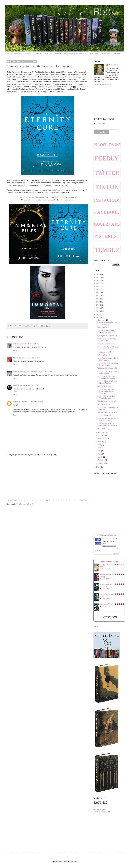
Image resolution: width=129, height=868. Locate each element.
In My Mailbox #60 (104, 355)
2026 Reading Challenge (107, 535)
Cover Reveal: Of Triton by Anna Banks (107, 340)
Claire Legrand (106, 579)
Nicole (16, 358)
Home (9, 54)
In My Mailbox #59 (104, 386)
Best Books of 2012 (104, 352)
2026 (98, 274)
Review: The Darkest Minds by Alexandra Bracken (108, 348)
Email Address (100, 124)
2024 (98, 280)
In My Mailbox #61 (104, 328)
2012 (98, 317)
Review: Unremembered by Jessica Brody (107, 324)
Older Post (84, 500)
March (100, 457)
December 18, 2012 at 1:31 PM (41, 372)
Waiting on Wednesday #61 (107, 401)
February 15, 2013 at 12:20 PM (32, 402)
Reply (15, 351)
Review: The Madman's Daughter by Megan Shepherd (106, 391)
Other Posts (106, 54)
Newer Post (12, 500)
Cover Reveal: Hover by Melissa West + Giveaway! (108, 424)
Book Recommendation (33, 200)
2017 (98, 302)
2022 (98, 287)
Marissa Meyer (106, 606)
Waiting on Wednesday (78, 54)
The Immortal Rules (26, 197)
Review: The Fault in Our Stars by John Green (108, 364)
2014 (98, 311)
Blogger (74, 862)
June (100, 448)
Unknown (17, 402)
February (101, 460)
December (102, 320)
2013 (98, 314)
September (102, 439)
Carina (105, 539)
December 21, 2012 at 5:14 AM (28, 386)
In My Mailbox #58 (104, 404)
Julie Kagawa (54, 197)
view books (116, 553)
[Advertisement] (47, 477)
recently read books (109, 561)
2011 (98, 467)
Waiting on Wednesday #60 (107, 412)
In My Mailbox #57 (104, 428)
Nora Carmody (106, 569)
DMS (15, 386)
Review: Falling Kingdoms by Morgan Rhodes (108, 382)
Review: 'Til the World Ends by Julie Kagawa (108, 372)
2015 (98, 308)
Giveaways (38, 54)
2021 (98, 290)
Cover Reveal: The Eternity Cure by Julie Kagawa (107, 377)
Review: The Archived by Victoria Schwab (106, 397)
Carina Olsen (113, 65)
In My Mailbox (60, 54)
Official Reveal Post (68, 197)
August (101, 442)
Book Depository (67, 200)
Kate (15, 344)
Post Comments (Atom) (25, 504)
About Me (18, 54)
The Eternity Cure (42, 197)
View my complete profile (102, 85)
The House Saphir (106, 604)
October (101, 435)
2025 (98, 277)
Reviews (28, 54)
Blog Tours (94, 54)
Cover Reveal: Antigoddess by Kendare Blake (108, 419)
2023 (98, 283)
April (100, 454)
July (99, 445)
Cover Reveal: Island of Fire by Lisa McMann (108, 359)
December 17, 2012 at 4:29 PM (30, 358)
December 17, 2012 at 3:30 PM (28, 344)
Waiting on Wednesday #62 (107, 368)
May (100, 451)
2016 (98, 305)
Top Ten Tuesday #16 (105, 415)
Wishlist (49, 54)
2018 (98, 299)
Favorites (118, 54)
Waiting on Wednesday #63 (107, 336)
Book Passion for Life (21, 372)
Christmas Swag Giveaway (107, 344)
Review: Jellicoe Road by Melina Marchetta (106, 332)
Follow (96, 627)
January (101, 463)
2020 (98, 293)
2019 (98, 296)
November (102, 432)
